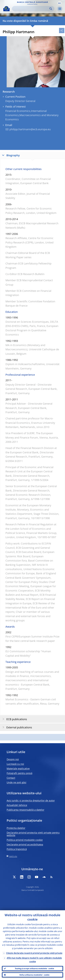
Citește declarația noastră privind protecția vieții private (34, 953)
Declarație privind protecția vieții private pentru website (33, 834)
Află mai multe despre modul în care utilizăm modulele (34, 960)
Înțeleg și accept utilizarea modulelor (35, 969)
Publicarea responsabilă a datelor (25, 810)
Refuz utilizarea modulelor (34, 975)
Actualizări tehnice (17, 805)
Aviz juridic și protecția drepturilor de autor (31, 800)
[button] (60, 3)
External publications (16, 727)
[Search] (31, 9)
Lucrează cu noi (15, 764)
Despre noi (13, 759)
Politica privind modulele (25, 840)
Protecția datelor (16, 828)
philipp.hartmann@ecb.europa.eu (30, 129)
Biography (10, 155)
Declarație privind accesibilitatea (25, 844)
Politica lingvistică (17, 849)
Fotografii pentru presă (19, 773)
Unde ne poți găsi (16, 782)
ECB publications (14, 719)
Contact (11, 778)
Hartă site (13, 856)
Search (51, 9)
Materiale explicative (18, 769)
